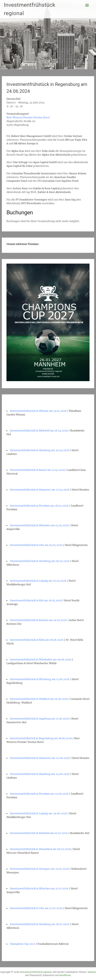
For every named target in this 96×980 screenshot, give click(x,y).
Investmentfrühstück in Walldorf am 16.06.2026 (39, 699)
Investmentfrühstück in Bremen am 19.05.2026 (38, 620)
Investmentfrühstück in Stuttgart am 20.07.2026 (39, 869)
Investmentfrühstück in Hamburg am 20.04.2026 (40, 450)
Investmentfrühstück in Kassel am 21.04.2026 (37, 470)
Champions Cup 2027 (23, 944)
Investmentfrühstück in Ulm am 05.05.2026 (36, 545)
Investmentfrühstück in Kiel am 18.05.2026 (36, 600)
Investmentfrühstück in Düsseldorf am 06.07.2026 (40, 849)
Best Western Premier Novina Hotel (28, 117)
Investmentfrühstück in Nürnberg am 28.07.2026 (40, 924)
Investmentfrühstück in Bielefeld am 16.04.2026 (39, 431)
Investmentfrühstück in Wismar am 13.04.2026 (38, 411)
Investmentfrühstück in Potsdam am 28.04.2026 (39, 506)
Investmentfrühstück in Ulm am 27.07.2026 (36, 908)
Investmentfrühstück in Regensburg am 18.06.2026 (41, 738)
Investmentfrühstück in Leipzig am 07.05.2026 (38, 581)
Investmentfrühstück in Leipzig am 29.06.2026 (38, 813)
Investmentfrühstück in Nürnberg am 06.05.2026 (40, 561)
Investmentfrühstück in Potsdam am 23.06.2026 (39, 794)
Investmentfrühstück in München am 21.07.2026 (39, 888)
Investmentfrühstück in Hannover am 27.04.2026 (40, 490)
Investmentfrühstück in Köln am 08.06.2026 (37, 640)
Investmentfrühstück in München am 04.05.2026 (39, 525)
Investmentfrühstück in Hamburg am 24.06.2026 (40, 774)
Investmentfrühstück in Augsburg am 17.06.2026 (39, 719)
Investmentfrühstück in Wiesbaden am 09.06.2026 (41, 659)
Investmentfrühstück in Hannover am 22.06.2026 (40, 758)
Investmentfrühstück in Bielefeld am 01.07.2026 (39, 833)
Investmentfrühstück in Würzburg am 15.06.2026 (40, 679)
